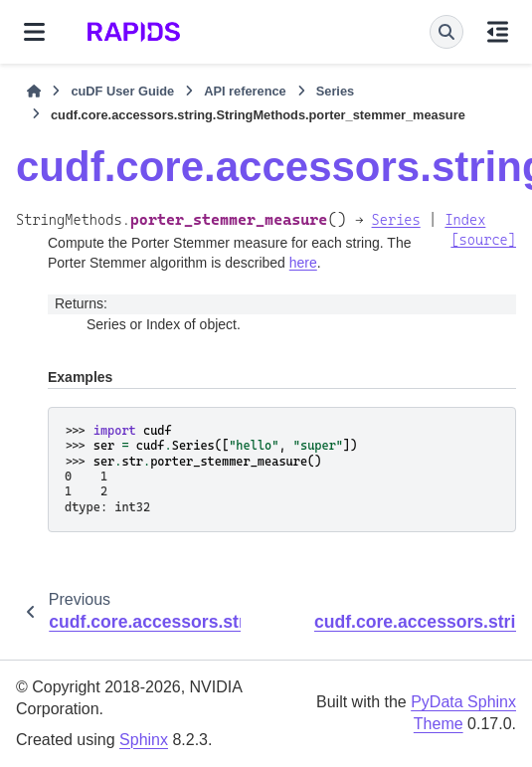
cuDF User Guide (122, 91)
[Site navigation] (34, 32)
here (303, 263)
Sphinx (144, 740)
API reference (245, 91)
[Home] (34, 92)
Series (335, 91)
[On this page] (498, 32)
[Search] (446, 32)
